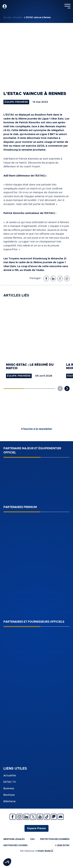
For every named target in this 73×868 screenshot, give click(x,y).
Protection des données (55, 839)
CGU (32, 839)
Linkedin (26, 817)
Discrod (61, 817)
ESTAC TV (10, 782)
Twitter (33, 817)
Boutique (9, 795)
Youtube (40, 817)
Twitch (54, 817)
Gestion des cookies (16, 845)
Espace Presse (36, 828)
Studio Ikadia (45, 851)
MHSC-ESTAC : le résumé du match (30, 367)
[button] (67, 389)
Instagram (19, 817)
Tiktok (47, 817)
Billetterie (10, 801)
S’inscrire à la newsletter (37, 429)
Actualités (18, 17)
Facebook (13, 817)
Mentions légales (14, 839)
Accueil (7, 17)
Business (9, 788)
